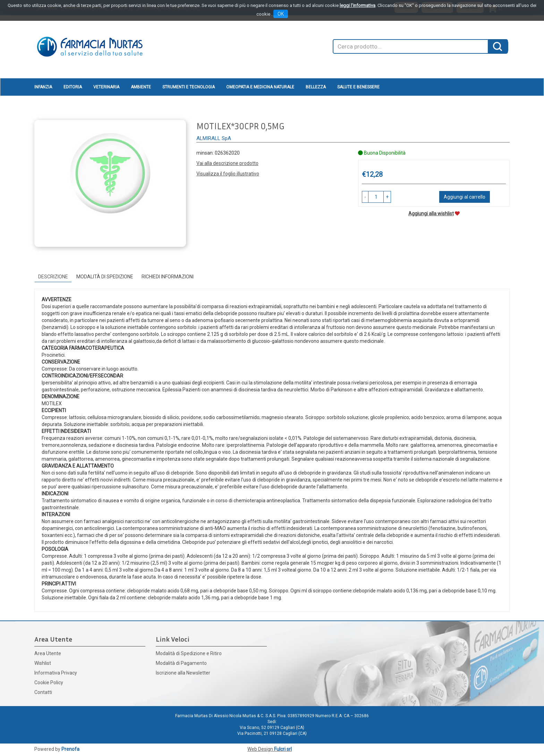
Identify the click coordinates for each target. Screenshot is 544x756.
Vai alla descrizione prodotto (227, 163)
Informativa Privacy (56, 673)
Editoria (73, 87)
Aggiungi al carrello (465, 197)
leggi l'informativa (358, 5)
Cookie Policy (49, 683)
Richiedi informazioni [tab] (168, 277)
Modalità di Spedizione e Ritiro (189, 653)
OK (281, 14)
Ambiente (141, 87)
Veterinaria (106, 87)
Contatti (43, 692)
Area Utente (48, 653)
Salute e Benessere (358, 87)
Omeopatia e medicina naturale (260, 87)
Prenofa (70, 749)
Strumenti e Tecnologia (189, 87)
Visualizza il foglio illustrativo (228, 174)
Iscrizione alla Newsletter (183, 673)
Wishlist (43, 663)
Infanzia (43, 87)
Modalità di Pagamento (181, 663)
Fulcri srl (283, 749)
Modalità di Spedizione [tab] (105, 277)
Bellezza (316, 87)
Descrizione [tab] (53, 277)
